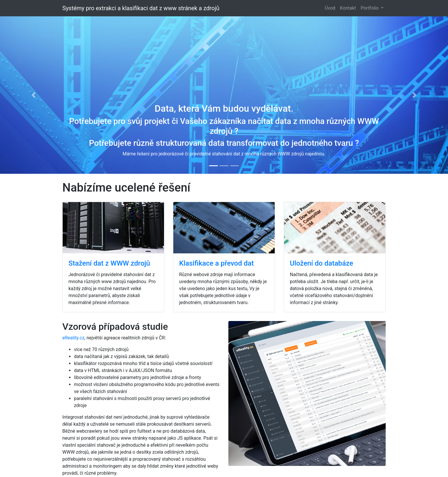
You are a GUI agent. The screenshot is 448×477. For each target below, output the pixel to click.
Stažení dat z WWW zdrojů (109, 263)
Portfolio (370, 8)
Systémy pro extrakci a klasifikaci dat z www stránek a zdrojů (141, 8)
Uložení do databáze (321, 263)
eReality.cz (73, 338)
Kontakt (348, 8)
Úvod (330, 8)
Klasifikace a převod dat (216, 263)
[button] (34, 95)
